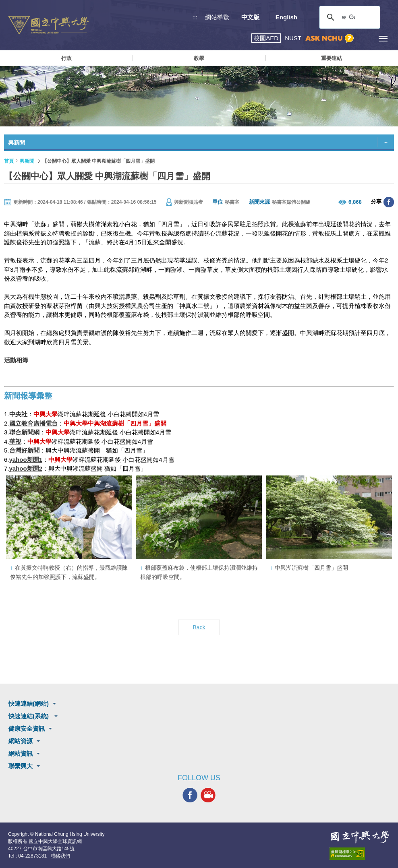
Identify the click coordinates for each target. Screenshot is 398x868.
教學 (199, 58)
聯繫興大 (21, 766)
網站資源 (21, 741)
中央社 (18, 414)
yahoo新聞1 (26, 460)
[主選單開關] (383, 38)
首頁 (9, 161)
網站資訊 (21, 753)
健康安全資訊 (27, 728)
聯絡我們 (60, 856)
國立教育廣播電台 (33, 423)
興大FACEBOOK (190, 795)
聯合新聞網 (24, 432)
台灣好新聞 (24, 450)
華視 (15, 441)
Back (199, 627)
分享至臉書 (389, 202)
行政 (66, 58)
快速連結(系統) (29, 716)
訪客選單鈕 (365, 38)
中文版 (250, 17)
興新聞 (27, 161)
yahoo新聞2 (26, 468)
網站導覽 (217, 17)
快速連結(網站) (29, 704)
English (286, 17)
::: (195, 17)
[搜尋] (348, 17)
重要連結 (332, 58)
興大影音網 (208, 795)
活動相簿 (16, 360)
